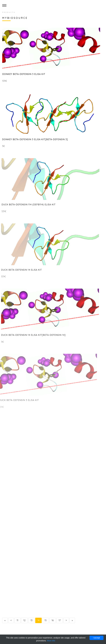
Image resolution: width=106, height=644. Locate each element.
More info (51, 641)
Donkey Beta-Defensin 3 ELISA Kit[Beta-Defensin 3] (34, 139)
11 (17, 620)
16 (53, 620)
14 (38, 620)
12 (24, 620)
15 (46, 620)
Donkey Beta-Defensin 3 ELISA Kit (23, 74)
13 (31, 620)
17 (60, 620)
